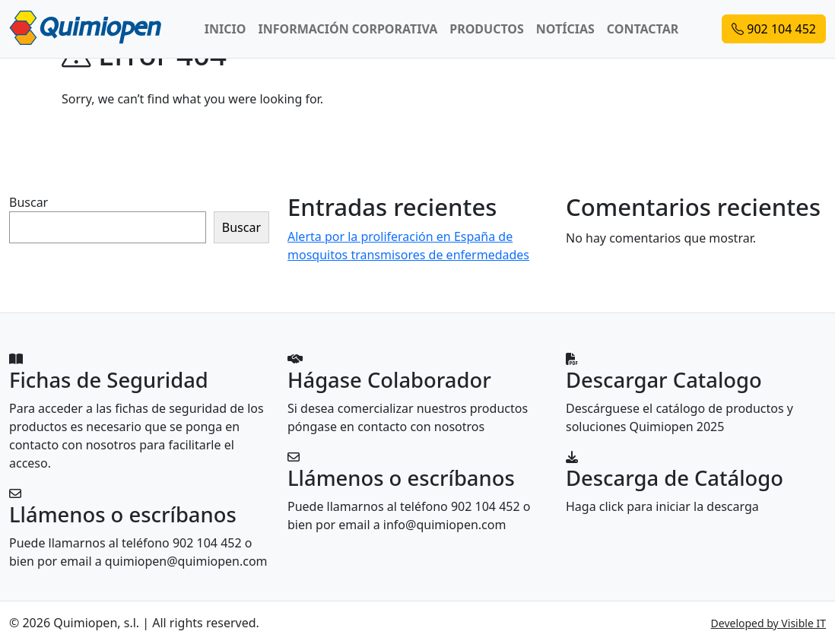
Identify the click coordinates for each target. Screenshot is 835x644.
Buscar (29, 202)
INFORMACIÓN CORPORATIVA (348, 29)
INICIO (225, 29)
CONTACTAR (643, 29)
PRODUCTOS (487, 29)
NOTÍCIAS (565, 29)
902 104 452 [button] (774, 29)
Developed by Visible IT (768, 623)
